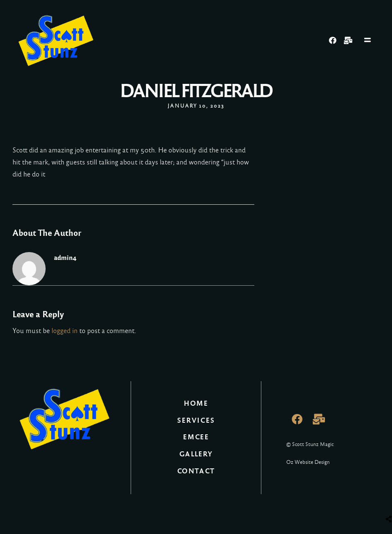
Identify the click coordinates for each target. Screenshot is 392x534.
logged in (65, 331)
